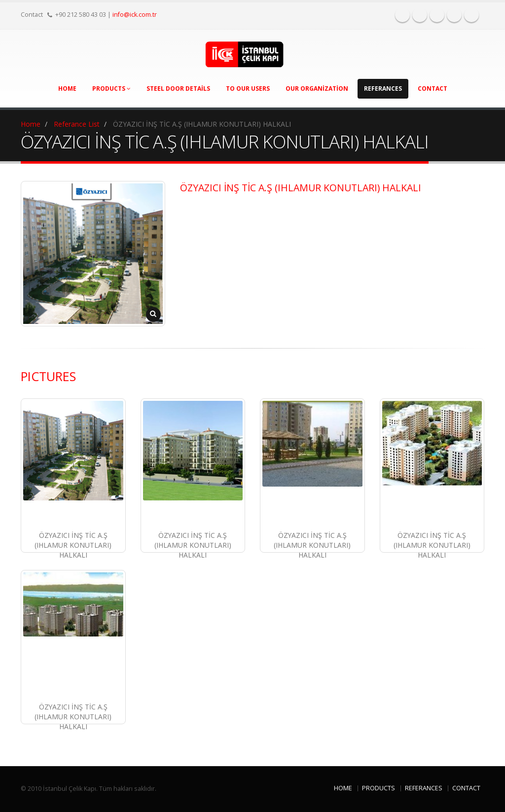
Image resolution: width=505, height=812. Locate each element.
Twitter (420, 15)
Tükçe (471, 15)
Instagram (437, 15)
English (454, 15)
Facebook (402, 15)
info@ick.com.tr (135, 15)
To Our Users (248, 88)
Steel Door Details (178, 88)
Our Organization (317, 88)
